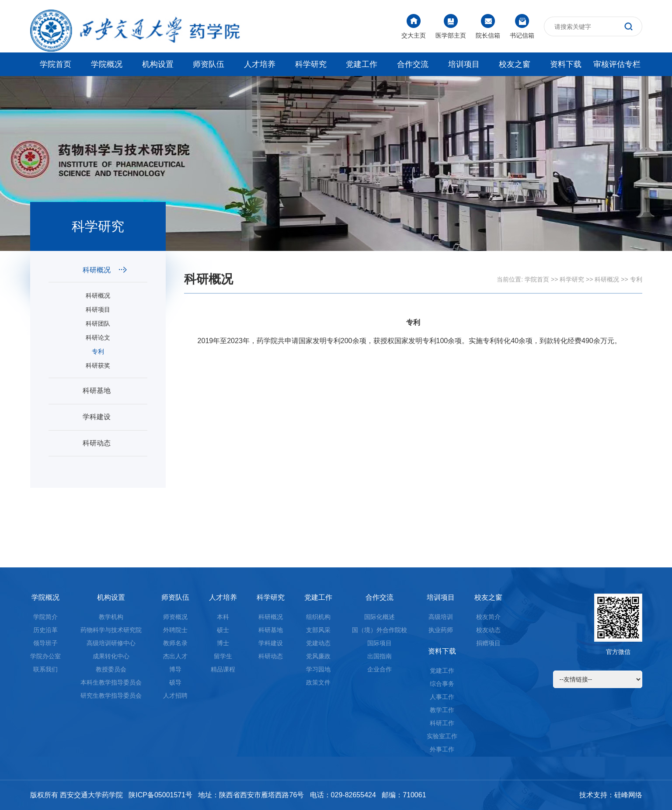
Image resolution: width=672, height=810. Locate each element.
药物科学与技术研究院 (111, 630)
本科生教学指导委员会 (111, 682)
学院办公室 (45, 656)
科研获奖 (98, 365)
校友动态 (488, 630)
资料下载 (566, 64)
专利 (98, 351)
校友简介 (488, 617)
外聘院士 (175, 630)
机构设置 (158, 64)
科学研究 (311, 64)
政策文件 (318, 682)
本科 (223, 617)
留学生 (223, 656)
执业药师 (441, 630)
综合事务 (442, 684)
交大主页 (414, 26)
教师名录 (175, 643)
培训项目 (464, 64)
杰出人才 (175, 656)
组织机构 (318, 617)
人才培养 (260, 64)
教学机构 (111, 617)
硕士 (223, 630)
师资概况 (175, 617)
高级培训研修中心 (111, 643)
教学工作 (442, 710)
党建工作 (362, 64)
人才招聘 (175, 695)
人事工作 (442, 697)
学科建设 (105, 417)
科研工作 (442, 723)
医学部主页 (451, 26)
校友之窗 (515, 64)
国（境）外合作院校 (380, 630)
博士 (223, 643)
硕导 (175, 682)
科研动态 (105, 443)
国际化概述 (380, 617)
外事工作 (442, 749)
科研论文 (98, 337)
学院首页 (56, 64)
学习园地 (318, 669)
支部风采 (318, 630)
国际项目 (380, 643)
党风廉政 (318, 656)
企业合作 (380, 669)
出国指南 (380, 656)
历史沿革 (45, 630)
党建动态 (318, 643)
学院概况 (107, 64)
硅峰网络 (628, 795)
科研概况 (105, 270)
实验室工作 (442, 736)
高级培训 (441, 617)
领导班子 (45, 643)
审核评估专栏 (617, 64)
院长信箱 (488, 26)
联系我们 (45, 669)
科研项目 (98, 309)
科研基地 (105, 391)
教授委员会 (111, 669)
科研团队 (98, 323)
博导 (175, 669)
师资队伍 (209, 64)
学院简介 (45, 617)
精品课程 (223, 669)
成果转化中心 (111, 656)
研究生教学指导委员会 (111, 695)
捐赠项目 (488, 643)
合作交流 (413, 64)
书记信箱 (522, 26)
